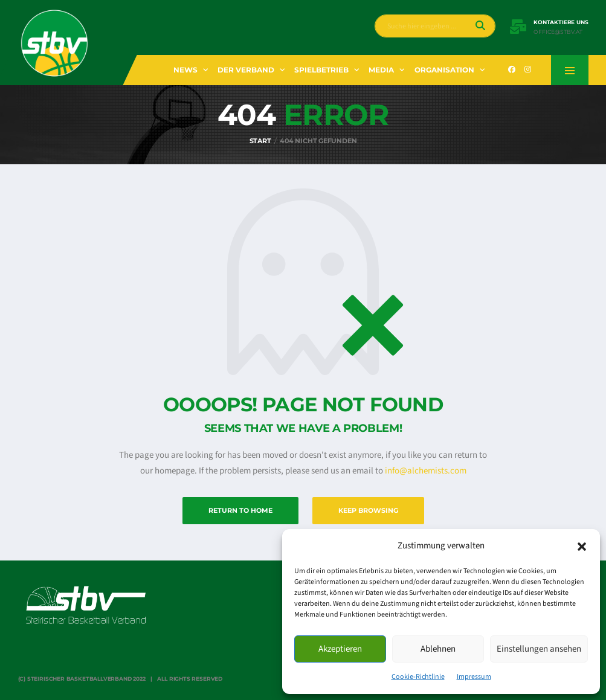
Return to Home (240, 510)
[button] (582, 546)
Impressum (474, 677)
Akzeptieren (340, 649)
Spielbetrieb (321, 70)
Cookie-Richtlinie (418, 677)
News (185, 70)
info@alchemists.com (426, 471)
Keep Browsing (368, 510)
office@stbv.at (558, 32)
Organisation (444, 70)
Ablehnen (438, 649)
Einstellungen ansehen (539, 649)
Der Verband (246, 70)
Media (381, 70)
